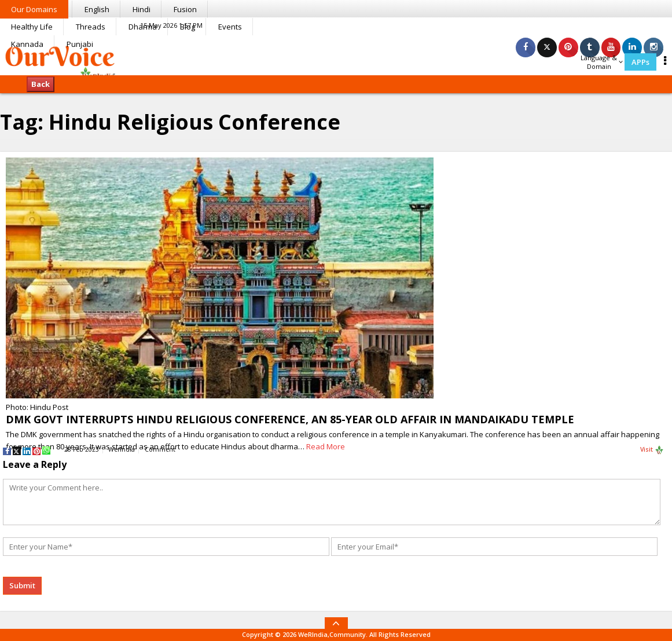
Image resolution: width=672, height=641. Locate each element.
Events (230, 27)
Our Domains (34, 9)
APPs (640, 62)
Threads (91, 27)
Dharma (143, 27)
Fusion (185, 9)
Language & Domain (602, 62)
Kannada (27, 44)
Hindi (142, 9)
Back (41, 84)
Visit (652, 450)
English (97, 9)
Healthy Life (32, 27)
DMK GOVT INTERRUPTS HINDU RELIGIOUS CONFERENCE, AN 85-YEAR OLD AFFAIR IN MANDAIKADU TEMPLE (290, 419)
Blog (188, 27)
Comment (160, 449)
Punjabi (80, 44)
